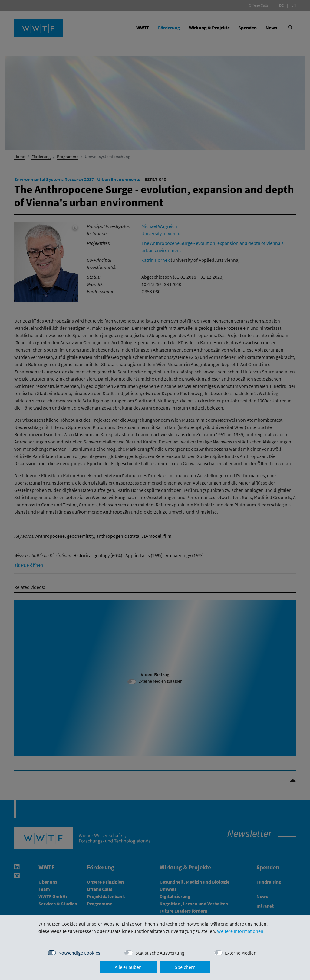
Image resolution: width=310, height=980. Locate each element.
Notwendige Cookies (79, 953)
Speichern (185, 967)
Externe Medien (241, 953)
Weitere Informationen (240, 931)
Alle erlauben (128, 967)
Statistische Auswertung (160, 953)
